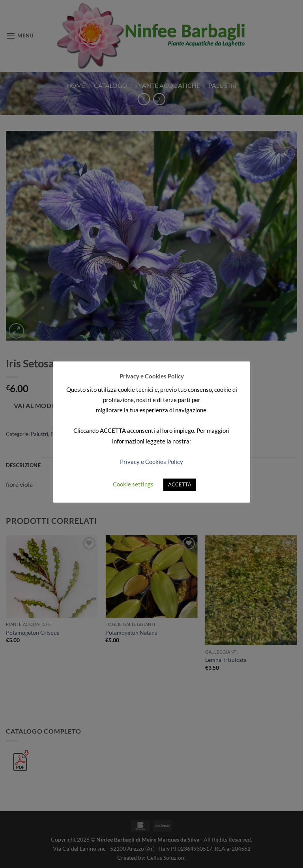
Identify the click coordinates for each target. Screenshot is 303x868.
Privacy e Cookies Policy (151, 462)
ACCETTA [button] (180, 484)
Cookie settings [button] (133, 484)
